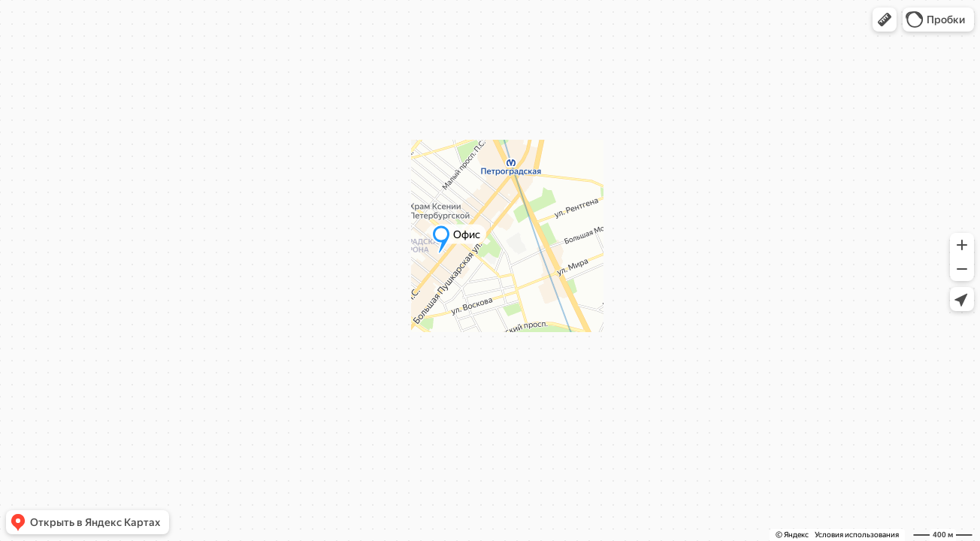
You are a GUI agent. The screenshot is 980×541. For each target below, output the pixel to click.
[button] (885, 20)
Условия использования (857, 535)
